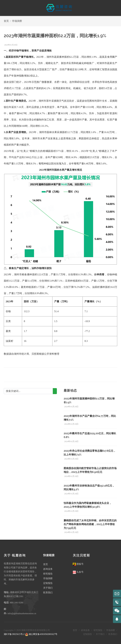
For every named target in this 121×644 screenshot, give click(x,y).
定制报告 (48, 583)
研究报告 (48, 574)
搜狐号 (80, 564)
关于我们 (48, 588)
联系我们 (48, 593)
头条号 (80, 572)
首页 (6, 21)
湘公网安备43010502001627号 (41, 634)
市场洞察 (17, 21)
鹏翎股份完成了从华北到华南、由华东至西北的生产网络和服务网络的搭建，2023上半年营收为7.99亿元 (90, 524)
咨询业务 (48, 569)
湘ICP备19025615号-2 (14, 634)
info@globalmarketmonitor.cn (22, 613)
